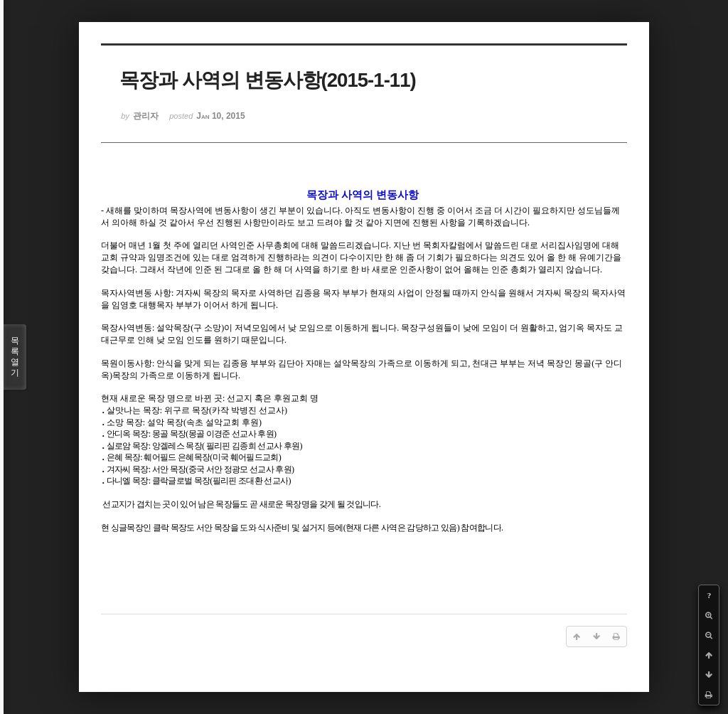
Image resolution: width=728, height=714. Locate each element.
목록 (15, 357)
